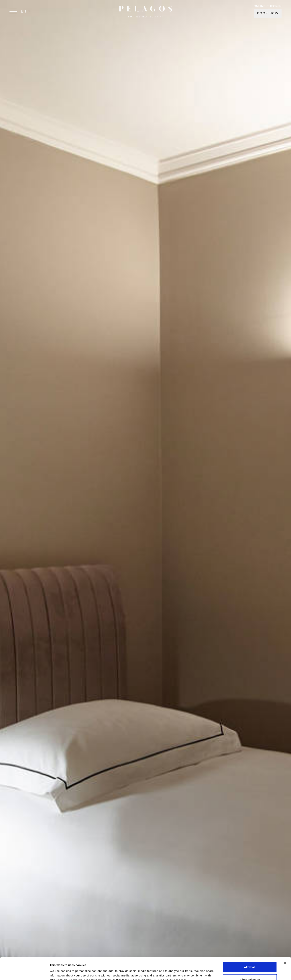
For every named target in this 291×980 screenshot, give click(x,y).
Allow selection (250, 958)
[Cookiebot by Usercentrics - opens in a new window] (25, 973)
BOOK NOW (268, 13)
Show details (199, 970)
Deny (250, 970)
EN (24, 11)
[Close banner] (285, 941)
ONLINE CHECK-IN (268, 6)
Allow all (250, 945)
